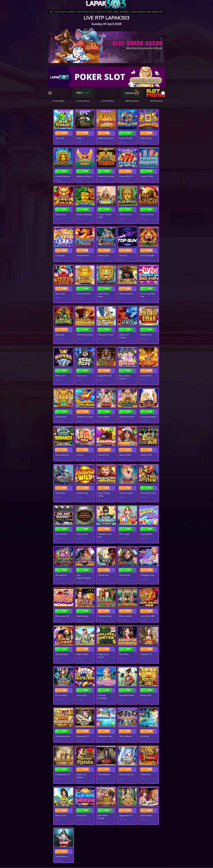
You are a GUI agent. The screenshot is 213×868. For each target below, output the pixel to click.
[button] (163, 93)
